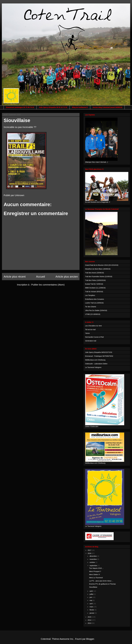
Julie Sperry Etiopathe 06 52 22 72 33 (53, 107)
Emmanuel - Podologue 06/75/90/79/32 (99, 356)
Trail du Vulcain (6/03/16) (94, 292)
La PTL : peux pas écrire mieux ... (101, 581)
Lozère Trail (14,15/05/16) (94, 303)
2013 (90, 623)
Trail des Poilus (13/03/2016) (95, 280)
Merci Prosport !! (95, 571)
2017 (90, 550)
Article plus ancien (67, 277)
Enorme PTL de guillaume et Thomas (102, 584)
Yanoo (87, 333)
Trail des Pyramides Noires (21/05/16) (99, 277)
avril (91, 604)
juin (91, 597)
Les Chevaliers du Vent (93, 326)
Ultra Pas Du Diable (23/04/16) (96, 310)
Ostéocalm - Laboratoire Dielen (96, 364)
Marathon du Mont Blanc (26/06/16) (98, 269)
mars (92, 607)
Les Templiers (90, 295)
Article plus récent (15, 277)
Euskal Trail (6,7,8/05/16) (94, 284)
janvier (92, 613)
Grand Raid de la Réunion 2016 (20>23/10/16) (102, 265)
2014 (90, 620)
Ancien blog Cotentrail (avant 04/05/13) (107, 107)
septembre (94, 566)
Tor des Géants (91, 307)
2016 (90, 553)
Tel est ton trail (90, 330)
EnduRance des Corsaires (95, 299)
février (92, 610)
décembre (93, 556)
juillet (92, 594)
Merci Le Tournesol (96, 578)
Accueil (40, 277)
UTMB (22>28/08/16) (93, 314)
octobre (92, 562)
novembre (93, 559)
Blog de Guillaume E (80, 107)
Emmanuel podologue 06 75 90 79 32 (20, 107)
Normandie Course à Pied (94, 337)
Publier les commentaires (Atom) (48, 285)
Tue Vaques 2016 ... (96, 568)
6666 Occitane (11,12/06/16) (95, 288)
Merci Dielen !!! (95, 575)
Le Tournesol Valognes (93, 367)
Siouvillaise (93, 587)
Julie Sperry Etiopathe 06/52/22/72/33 (99, 352)
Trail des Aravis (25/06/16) (95, 273)
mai (91, 600)
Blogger (90, 639)
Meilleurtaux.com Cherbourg (95, 360)
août (91, 591)
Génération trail (91, 341)
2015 (90, 617)
